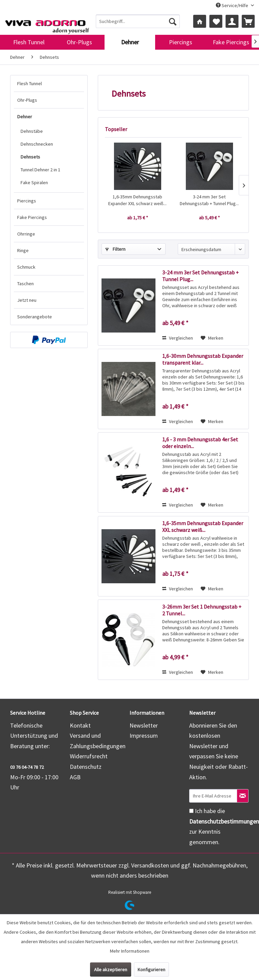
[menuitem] (138, 21)
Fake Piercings (32, 217)
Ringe (23, 250)
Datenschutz (86, 767)
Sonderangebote (35, 317)
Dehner (25, 117)
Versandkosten (150, 865)
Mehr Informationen (130, 951)
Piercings (27, 201)
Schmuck (26, 267)
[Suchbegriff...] (138, 21)
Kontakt (80, 725)
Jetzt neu (27, 300)
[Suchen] (173, 21)
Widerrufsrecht (89, 756)
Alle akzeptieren (111, 970)
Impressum (144, 736)
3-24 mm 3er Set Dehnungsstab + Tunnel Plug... (209, 200)
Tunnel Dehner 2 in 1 (40, 170)
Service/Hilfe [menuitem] (233, 5)
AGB (75, 777)
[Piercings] (180, 42)
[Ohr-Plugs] (79, 42)
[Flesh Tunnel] (29, 42)
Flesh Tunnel (30, 83)
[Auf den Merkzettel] (212, 338)
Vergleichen (178, 338)
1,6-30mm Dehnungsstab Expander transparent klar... (203, 359)
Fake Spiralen (34, 182)
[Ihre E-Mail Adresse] (213, 796)
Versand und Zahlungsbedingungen (98, 741)
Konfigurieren (151, 970)
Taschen (25, 284)
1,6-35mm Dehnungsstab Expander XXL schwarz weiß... (137, 200)
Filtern (115, 249)
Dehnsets (30, 157)
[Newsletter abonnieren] (243, 796)
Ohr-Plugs (27, 100)
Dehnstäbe (32, 131)
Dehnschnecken (37, 144)
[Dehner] (130, 42)
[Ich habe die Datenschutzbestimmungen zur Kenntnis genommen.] (191, 811)
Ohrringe (26, 234)
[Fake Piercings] (231, 42)
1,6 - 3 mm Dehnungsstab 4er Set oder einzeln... (200, 443)
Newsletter (144, 725)
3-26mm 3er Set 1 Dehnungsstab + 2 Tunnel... (202, 610)
